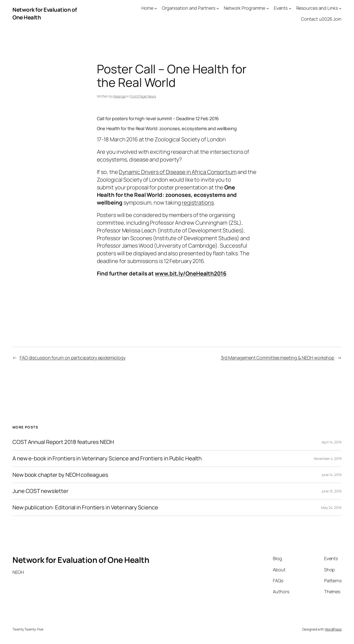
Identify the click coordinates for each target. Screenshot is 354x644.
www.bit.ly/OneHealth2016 (191, 273)
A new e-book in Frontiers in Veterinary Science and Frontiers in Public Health (107, 458)
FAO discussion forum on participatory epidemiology (73, 358)
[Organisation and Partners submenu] (218, 8)
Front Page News (143, 96)
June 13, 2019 (331, 491)
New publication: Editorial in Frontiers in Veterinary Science (85, 508)
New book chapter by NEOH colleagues (60, 475)
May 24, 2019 (331, 508)
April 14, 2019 (332, 442)
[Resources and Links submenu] (340, 8)
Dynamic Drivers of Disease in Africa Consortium (177, 172)
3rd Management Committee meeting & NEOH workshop (278, 358)
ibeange (119, 96)
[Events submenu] (290, 8)
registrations (198, 203)
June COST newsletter (40, 491)
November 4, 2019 (328, 458)
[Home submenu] (156, 8)
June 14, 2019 (331, 475)
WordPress (333, 629)
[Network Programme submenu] (268, 8)
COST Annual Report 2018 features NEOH (63, 442)
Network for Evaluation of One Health (81, 560)
